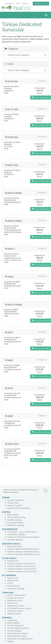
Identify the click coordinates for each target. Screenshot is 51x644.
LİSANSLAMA (8, 592)
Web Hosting (13, 515)
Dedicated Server (15, 546)
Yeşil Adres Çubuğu (16, 589)
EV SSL (10, 583)
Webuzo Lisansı (14, 614)
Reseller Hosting (14, 520)
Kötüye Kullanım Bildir (17, 636)
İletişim (10, 641)
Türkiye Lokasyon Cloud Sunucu (21, 563)
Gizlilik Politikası (14, 631)
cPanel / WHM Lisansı (17, 595)
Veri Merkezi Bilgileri (16, 534)
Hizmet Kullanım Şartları (18, 628)
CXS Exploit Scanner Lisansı (19, 608)
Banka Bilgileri (14, 623)
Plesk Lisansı (13, 603)
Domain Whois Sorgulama (19, 508)
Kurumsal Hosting (15, 523)
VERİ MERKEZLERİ (10, 529)
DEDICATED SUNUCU (11, 544)
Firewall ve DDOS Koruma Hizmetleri (23, 537)
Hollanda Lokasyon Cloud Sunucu (22, 571)
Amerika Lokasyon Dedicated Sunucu (24, 552)
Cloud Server (13, 561)
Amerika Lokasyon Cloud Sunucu (22, 566)
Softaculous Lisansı (16, 606)
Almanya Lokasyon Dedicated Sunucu (24, 554)
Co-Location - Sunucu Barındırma (22, 532)
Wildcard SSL (13, 581)
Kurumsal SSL (13, 586)
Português (10, 3)
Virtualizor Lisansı (15, 611)
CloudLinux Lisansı (15, 598)
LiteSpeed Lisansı (15, 600)
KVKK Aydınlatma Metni (18, 633)
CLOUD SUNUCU (9, 558)
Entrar (18, 3)
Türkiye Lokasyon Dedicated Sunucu (23, 549)
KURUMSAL (7, 618)
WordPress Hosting (16, 525)
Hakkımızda (12, 620)
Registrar (26, 3)
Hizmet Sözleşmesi (15, 625)
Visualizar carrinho (41, 3)
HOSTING (6, 512)
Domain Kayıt (13, 503)
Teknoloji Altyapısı (15, 540)
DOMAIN (6, 497)
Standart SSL (13, 578)
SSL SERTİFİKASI (9, 575)
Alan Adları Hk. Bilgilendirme (20, 639)
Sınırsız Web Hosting (16, 517)
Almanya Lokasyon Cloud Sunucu (22, 569)
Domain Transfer (15, 505)
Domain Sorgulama (16, 500)
